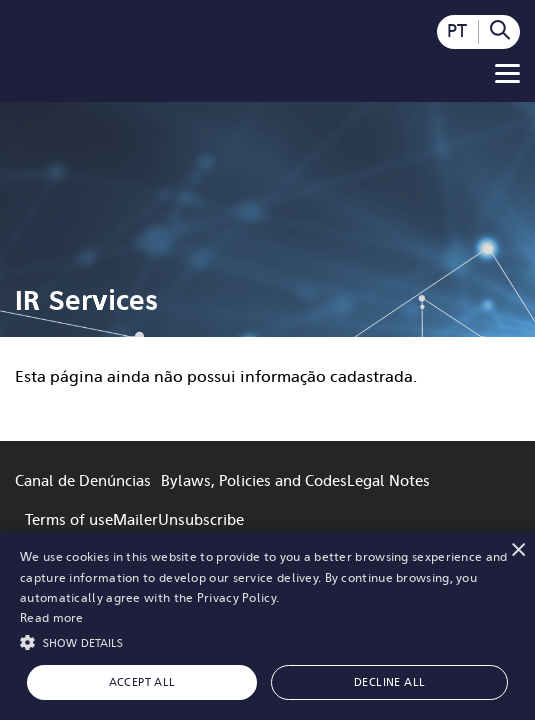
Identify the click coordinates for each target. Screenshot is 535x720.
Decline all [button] (389, 682)
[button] (267, 641)
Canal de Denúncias (83, 481)
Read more (52, 618)
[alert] (267, 626)
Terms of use (69, 520)
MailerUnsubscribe (178, 520)
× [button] (517, 549)
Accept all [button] (142, 682)
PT (457, 31)
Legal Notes (388, 481)
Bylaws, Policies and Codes (254, 481)
